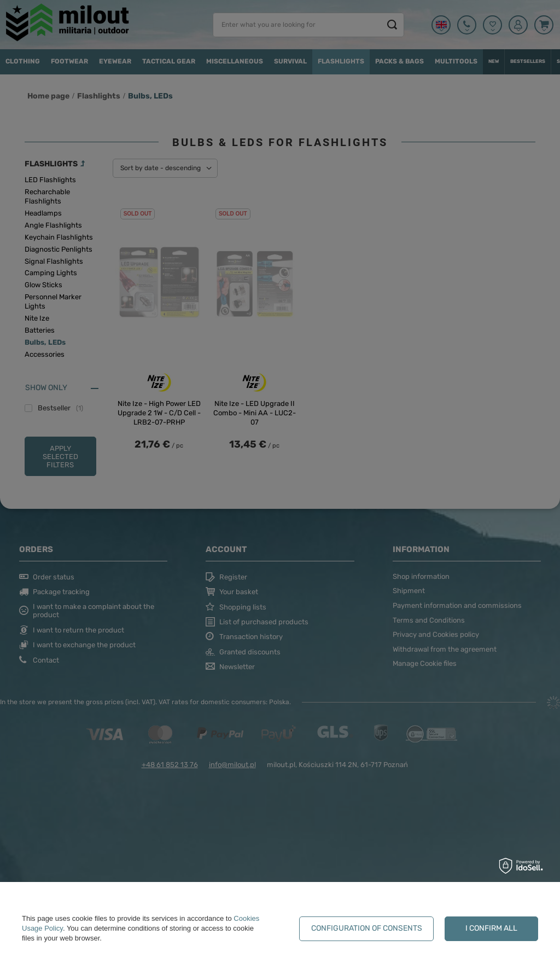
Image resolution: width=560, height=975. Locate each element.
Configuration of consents (367, 928)
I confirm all (491, 928)
